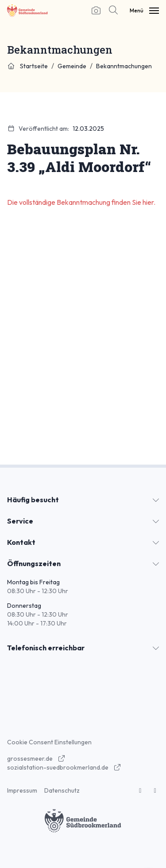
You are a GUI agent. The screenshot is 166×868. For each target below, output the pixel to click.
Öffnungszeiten (34, 563)
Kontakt (21, 542)
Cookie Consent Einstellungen (49, 742)
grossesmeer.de (36, 759)
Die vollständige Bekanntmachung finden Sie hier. (82, 202)
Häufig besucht (33, 500)
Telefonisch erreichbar (46, 648)
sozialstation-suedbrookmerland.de (64, 767)
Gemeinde (72, 66)
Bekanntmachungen (124, 66)
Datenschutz (62, 790)
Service (20, 521)
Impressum (22, 790)
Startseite (27, 66)
